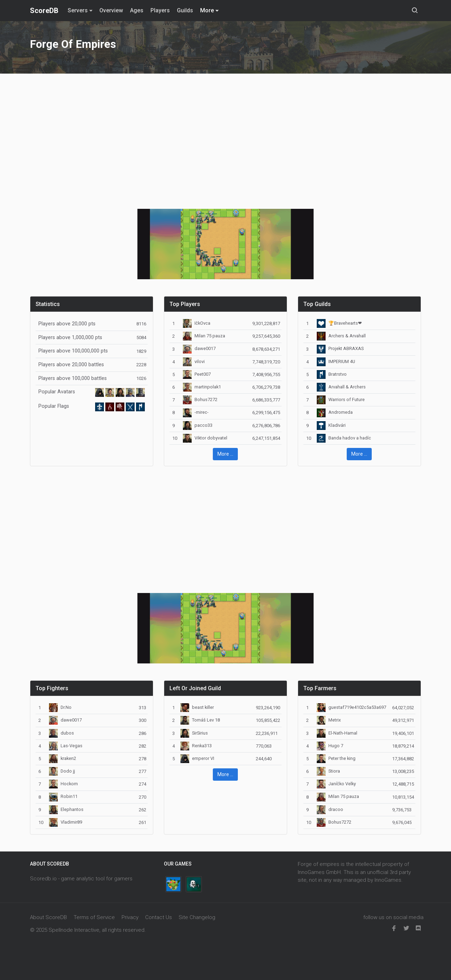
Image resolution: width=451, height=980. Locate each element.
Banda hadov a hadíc (344, 438)
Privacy (130, 917)
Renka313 (196, 746)
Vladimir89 (66, 822)
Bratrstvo (332, 374)
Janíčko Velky (336, 784)
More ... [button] (225, 454)
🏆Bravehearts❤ (339, 323)
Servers (78, 10)
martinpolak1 (202, 387)
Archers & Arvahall (341, 336)
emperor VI (197, 758)
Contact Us (159, 917)
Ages (137, 10)
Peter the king (336, 758)
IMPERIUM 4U (336, 361)
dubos (61, 733)
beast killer (197, 707)
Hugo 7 (330, 746)
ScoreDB (44, 11)
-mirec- (196, 412)
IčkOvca (197, 323)
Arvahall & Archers (341, 387)
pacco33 (198, 425)
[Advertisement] (225, 137)
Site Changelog (197, 917)
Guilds (185, 10)
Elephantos (66, 809)
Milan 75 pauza (204, 336)
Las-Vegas (66, 746)
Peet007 (197, 374)
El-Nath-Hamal (337, 733)
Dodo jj (62, 771)
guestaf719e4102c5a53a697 (351, 707)
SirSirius (194, 733)
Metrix (329, 720)
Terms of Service (94, 917)
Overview (111, 10)
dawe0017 (199, 348)
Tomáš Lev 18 (200, 720)
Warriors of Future (341, 400)
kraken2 (63, 758)
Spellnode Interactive (74, 930)
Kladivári (331, 425)
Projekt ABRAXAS (340, 348)
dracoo (330, 809)
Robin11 (63, 796)
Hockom (63, 784)
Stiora (328, 771)
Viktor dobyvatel (205, 438)
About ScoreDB (48, 917)
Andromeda (335, 412)
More (207, 10)
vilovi (194, 361)
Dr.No (60, 707)
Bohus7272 (200, 400)
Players (160, 10)
